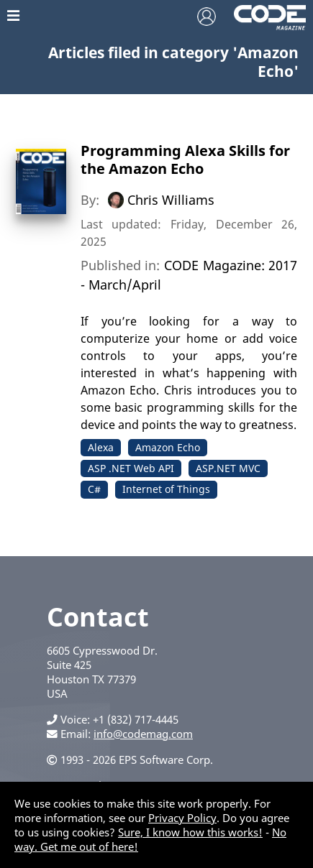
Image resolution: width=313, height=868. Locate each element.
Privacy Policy (182, 818)
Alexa (101, 447)
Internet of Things (166, 489)
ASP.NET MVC (228, 468)
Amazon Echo (168, 447)
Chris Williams (171, 200)
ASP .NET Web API (131, 468)
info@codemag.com (143, 734)
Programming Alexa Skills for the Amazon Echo (185, 160)
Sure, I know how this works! (190, 832)
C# (94, 489)
